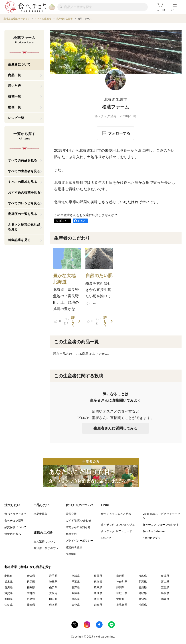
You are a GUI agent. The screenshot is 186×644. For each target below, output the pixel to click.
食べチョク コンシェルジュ (118, 525)
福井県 (31, 587)
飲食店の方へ (13, 534)
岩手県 (53, 576)
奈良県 (98, 593)
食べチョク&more (154, 531)
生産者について (19, 64)
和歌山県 (122, 593)
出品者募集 (40, 514)
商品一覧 (14, 75)
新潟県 (143, 582)
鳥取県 (143, 593)
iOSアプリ (107, 538)
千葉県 (76, 582)
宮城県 (76, 576)
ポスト (63, 221)
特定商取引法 (74, 547)
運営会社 (71, 514)
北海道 (9, 576)
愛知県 (143, 587)
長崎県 (31, 605)
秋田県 (98, 576)
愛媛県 (120, 599)
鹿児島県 (122, 605)
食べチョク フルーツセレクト (161, 525)
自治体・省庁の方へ (46, 548)
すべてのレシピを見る (24, 203)
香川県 (98, 599)
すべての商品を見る (23, 160)
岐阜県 (98, 587)
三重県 (165, 587)
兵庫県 (76, 593)
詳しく (73, 321)
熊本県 (53, 605)
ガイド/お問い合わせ (78, 521)
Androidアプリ (152, 538)
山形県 (120, 576)
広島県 (31, 599)
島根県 (165, 593)
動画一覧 (14, 107)
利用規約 (71, 534)
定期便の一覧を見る (23, 214)
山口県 (53, 599)
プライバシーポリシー (79, 541)
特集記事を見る (19, 240)
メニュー (175, 7)
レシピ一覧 (16, 118)
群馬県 (31, 582)
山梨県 (53, 587)
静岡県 (120, 587)
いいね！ (62, 321)
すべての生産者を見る (24, 171)
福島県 (143, 576)
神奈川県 (122, 582)
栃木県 (9, 582)
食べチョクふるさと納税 (116, 514)
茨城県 (165, 576)
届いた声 (14, 86)
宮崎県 (98, 605)
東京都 (98, 582)
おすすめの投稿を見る (24, 192)
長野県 (76, 587)
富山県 (165, 582)
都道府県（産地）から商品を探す (28, 567)
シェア (82, 221)
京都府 (31, 593)
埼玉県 (53, 582)
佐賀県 (9, 605)
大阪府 (53, 593)
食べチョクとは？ (15, 514)
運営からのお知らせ (78, 527)
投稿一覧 (14, 96)
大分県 (76, 605)
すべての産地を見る (23, 182)
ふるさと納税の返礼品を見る (24, 227)
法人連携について (45, 542)
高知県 (143, 599)
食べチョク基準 (14, 521)
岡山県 (9, 599)
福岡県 (165, 599)
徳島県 (76, 599)
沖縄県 (143, 605)
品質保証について (15, 527)
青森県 (31, 576)
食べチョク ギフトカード (117, 531)
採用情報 (71, 554)
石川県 (9, 587)
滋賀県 (9, 593)
